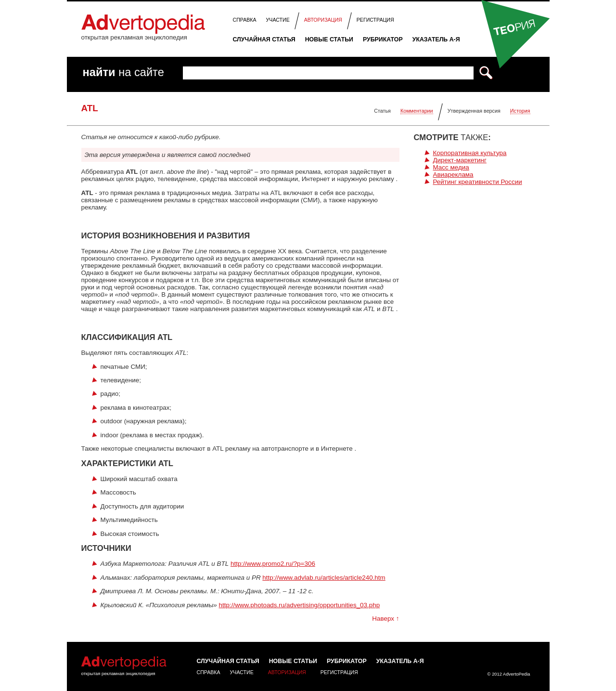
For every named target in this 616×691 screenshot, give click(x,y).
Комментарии (417, 111)
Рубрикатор (383, 39)
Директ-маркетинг (460, 160)
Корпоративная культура (470, 153)
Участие (278, 20)
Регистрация (375, 20)
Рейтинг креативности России (478, 182)
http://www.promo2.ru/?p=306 (273, 564)
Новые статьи (329, 39)
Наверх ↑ (385, 619)
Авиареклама (453, 175)
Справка (245, 20)
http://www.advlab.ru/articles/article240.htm (324, 578)
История (520, 111)
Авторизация (323, 20)
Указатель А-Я (436, 39)
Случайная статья (264, 39)
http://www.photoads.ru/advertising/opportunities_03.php (300, 605)
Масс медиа (451, 167)
